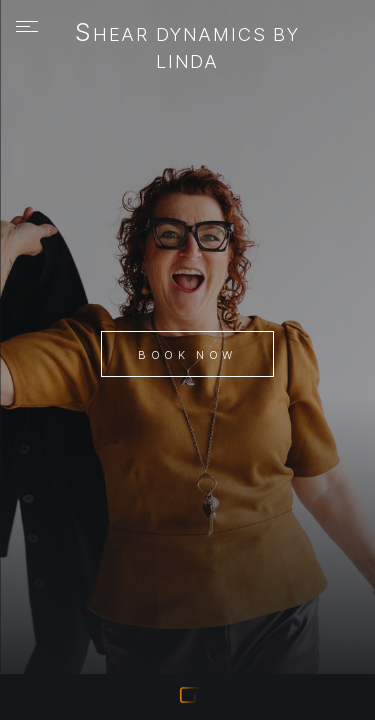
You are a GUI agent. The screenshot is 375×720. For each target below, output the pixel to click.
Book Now (187, 355)
